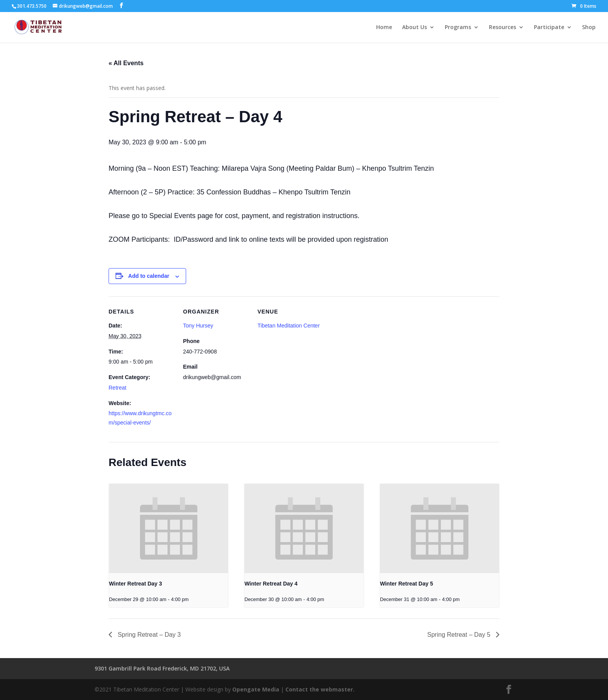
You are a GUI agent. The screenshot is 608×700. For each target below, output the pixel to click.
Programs (458, 28)
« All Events (126, 63)
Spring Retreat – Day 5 (460, 635)
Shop (589, 28)
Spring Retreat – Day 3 (148, 635)
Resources (503, 28)
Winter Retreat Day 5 (407, 584)
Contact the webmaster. (320, 689)
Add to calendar (149, 276)
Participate (549, 28)
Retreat (117, 388)
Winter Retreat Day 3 (136, 584)
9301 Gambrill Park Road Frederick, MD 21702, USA (162, 668)
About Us (415, 28)
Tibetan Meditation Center (289, 326)
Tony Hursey (198, 326)
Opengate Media (256, 689)
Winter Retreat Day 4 (271, 584)
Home (384, 28)
